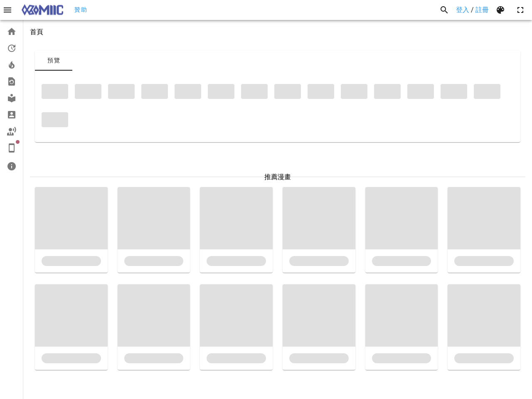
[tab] (54, 61)
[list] (11, 99)
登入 (463, 10)
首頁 (37, 32)
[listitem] (11, 32)
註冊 (482, 10)
